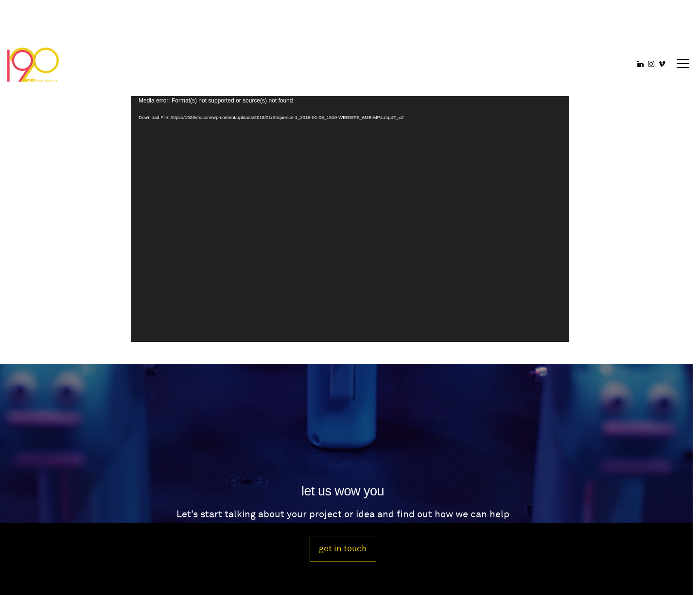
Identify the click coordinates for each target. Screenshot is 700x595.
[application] (350, 219)
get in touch (343, 549)
